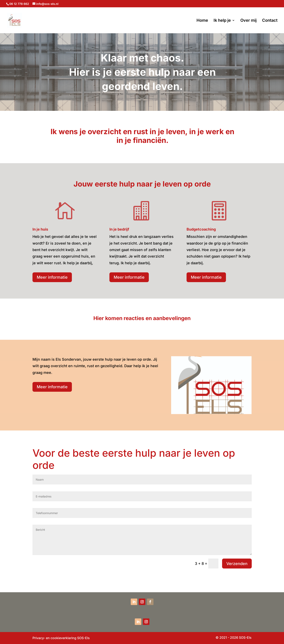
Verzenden (237, 564)
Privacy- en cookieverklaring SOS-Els (61, 638)
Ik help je (222, 21)
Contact (270, 21)
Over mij (248, 21)
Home (202, 21)
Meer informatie (52, 277)
